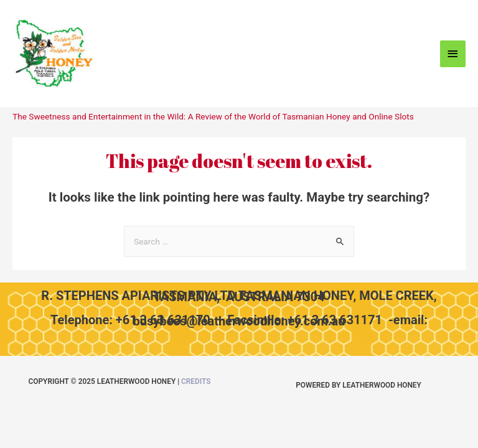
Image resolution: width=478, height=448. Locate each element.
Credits (196, 381)
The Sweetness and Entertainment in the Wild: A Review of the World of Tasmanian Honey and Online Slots (213, 116)
